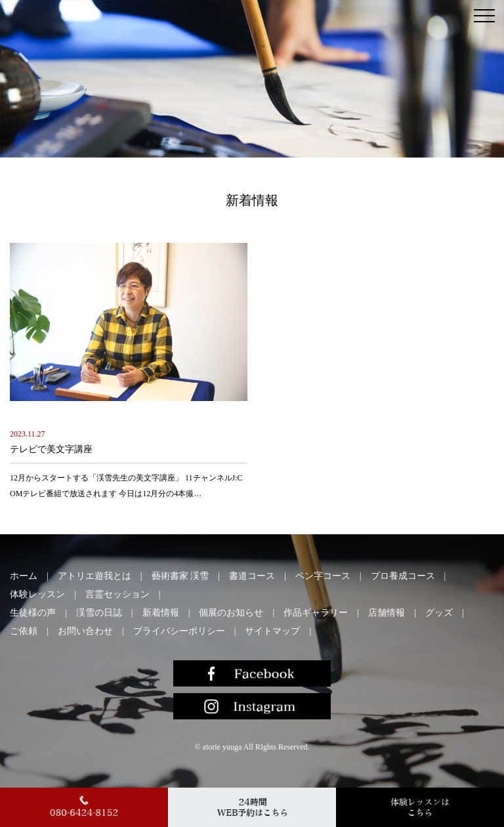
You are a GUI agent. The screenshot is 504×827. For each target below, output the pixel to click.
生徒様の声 (33, 613)
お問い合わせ (85, 631)
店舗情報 (387, 613)
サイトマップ (272, 631)
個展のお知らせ (231, 613)
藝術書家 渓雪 (180, 576)
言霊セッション (117, 594)
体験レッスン (37, 594)
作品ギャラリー (316, 613)
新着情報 (161, 613)
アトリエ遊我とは (94, 576)
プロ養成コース (403, 576)
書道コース (252, 576)
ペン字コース (323, 576)
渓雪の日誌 (99, 613)
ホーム (24, 576)
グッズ (439, 613)
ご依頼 (24, 631)
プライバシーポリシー (179, 631)
